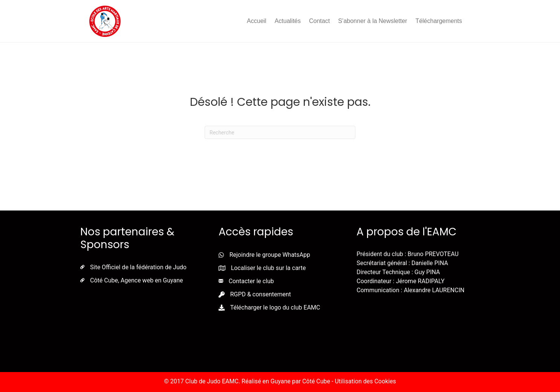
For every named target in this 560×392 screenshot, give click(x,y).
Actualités (288, 21)
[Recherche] (280, 132)
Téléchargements (439, 21)
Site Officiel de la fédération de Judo (138, 267)
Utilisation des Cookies (365, 381)
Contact (319, 21)
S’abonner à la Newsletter (373, 21)
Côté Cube (316, 381)
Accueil (257, 21)
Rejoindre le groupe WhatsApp (270, 255)
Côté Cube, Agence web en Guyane (137, 280)
